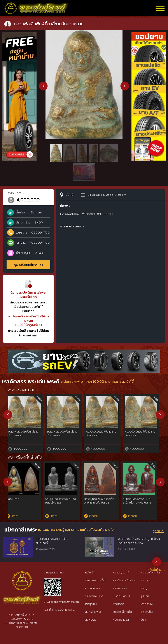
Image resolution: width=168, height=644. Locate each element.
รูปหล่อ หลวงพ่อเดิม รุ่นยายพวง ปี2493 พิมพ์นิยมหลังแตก (65, 503)
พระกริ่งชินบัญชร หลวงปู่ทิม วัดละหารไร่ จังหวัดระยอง (139, 541)
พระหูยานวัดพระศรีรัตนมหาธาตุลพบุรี (62, 434)
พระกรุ (144, 580)
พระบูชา (145, 588)
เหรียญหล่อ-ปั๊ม (122, 596)
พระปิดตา (118, 604)
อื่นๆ (143, 620)
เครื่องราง (147, 604)
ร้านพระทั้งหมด (94, 596)
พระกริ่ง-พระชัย (122, 588)
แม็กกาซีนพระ (93, 588)
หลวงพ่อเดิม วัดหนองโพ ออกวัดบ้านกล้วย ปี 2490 (24, 501)
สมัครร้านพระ (93, 612)
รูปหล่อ (145, 596)
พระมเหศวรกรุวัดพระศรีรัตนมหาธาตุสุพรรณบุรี (142, 434)
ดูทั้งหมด (158, 531)
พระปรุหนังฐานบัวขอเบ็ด (101, 432)
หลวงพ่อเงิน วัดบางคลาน (102, 499)
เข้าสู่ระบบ (91, 604)
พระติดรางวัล (121, 620)
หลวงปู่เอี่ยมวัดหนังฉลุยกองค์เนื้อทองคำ (24, 434)
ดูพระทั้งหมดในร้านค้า (28, 265)
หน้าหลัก (90, 572)
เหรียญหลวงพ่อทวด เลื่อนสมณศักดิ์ (52, 541)
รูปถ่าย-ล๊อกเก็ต (122, 612)
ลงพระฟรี (91, 620)
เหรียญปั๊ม (147, 612)
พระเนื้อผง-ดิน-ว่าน (124, 580)
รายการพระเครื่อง (96, 580)
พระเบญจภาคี (121, 572)
